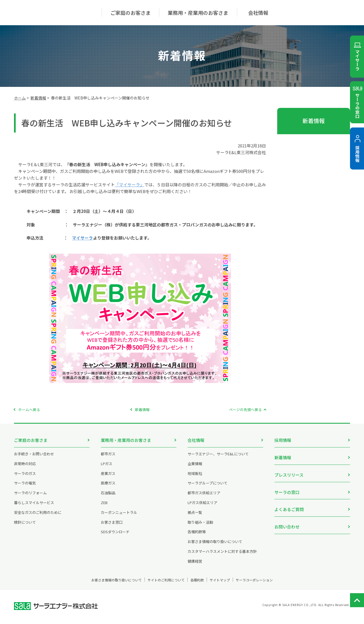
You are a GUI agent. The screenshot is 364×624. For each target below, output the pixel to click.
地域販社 (195, 478)
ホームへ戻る (29, 410)
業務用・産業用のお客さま (126, 440)
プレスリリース (289, 471)
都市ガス (108, 458)
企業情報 (195, 468)
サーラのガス (25, 478)
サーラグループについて (207, 487)
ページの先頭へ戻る (245, 410)
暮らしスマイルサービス (34, 507)
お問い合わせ (287, 517)
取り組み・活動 (200, 526)
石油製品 (108, 497)
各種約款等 (197, 536)
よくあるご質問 (289, 501)
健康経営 (195, 565)
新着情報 (38, 98)
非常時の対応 (25, 468)
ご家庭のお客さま (31, 440)
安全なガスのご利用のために (38, 517)
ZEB (104, 507)
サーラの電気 (25, 487)
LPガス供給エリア (202, 507)
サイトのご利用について (158, 584)
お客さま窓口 (112, 526)
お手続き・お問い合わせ (34, 458)
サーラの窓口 (287, 486)
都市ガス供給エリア (204, 497)
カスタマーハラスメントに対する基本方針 (222, 555)
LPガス (107, 468)
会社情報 (196, 440)
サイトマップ (230, 584)
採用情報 (283, 440)
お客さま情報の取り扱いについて (215, 546)
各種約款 (199, 584)
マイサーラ (82, 238)
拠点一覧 (195, 517)
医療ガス (108, 487)
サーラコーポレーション (275, 584)
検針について (25, 526)
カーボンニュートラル (119, 517)
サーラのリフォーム (30, 497)
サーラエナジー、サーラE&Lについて (218, 458)
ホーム (20, 98)
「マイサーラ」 (129, 185)
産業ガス (108, 478)
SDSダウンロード (115, 536)
